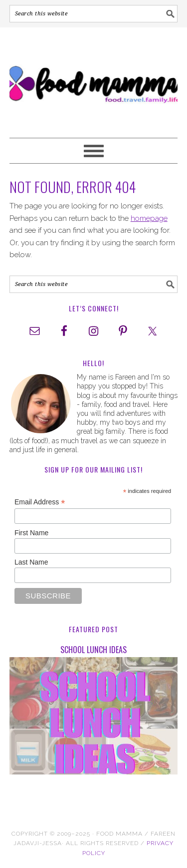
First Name (31, 533)
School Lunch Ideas (93, 650)
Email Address (40, 502)
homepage (149, 218)
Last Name (31, 562)
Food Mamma (94, 78)
